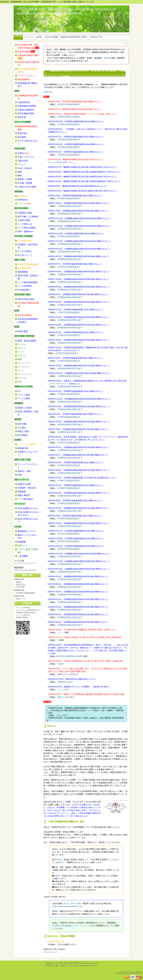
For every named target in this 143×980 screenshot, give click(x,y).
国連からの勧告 (64, 697)
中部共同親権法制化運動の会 (70, 963)
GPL (137, 974)
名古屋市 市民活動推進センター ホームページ (72, 926)
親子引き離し (77, 903)
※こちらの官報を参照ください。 (62, 162)
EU (59, 640)
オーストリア (24, 363)
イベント (23, 615)
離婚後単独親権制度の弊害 (74, 37)
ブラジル (22, 378)
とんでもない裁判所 (28, 610)
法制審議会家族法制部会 (68, 206)
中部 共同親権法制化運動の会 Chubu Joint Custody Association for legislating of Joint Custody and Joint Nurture (67, 11)
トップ (18, 37)
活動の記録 (20, 584)
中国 (20, 382)
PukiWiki (123, 974)
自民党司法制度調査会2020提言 (70, 656)
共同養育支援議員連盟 (67, 104)
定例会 (39, 37)
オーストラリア (25, 374)
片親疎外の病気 (26, 613)
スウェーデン (24, 367)
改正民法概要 (51, 37)
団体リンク (20, 599)
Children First (96, 37)
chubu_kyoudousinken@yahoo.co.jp (67, 906)
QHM (141, 974)
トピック (29, 37)
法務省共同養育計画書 (67, 117)
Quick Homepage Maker (132, 972)
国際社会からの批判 (66, 674)
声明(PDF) (48, 92)
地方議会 (107, 58)
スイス (21, 371)
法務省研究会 (63, 682)
